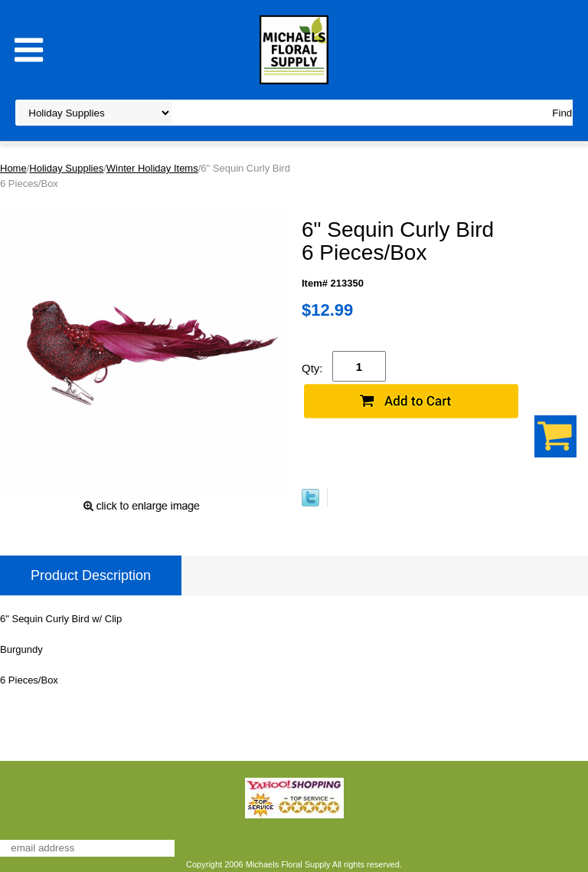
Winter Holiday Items (152, 168)
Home (13, 168)
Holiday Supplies (66, 168)
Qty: (312, 368)
